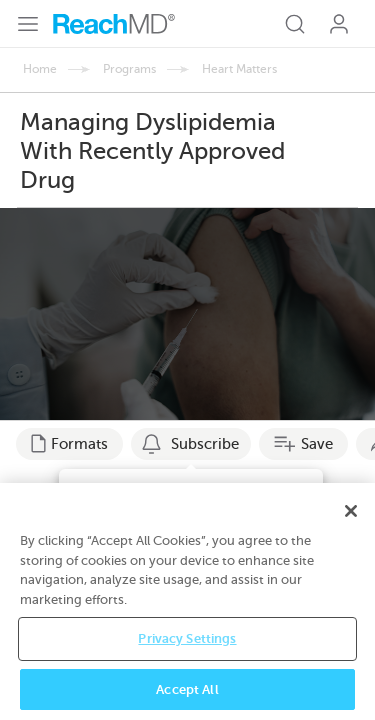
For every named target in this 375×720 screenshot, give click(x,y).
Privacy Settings (187, 655)
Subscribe (205, 444)
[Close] (351, 528)
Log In (339, 24)
